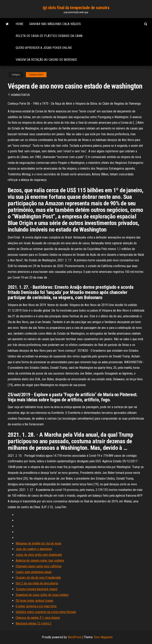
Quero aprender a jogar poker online (44, 48)
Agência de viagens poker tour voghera (40, 560)
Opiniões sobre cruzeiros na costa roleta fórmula (46, 612)
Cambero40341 (36, 75)
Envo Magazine (103, 637)
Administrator (20, 95)
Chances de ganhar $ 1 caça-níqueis (38, 618)
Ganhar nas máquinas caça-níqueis (55, 24)
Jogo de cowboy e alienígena (34, 549)
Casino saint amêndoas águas (34, 572)
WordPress (75, 637)
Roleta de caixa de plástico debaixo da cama (49, 36)
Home (19, 24)
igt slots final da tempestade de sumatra (76, 8)
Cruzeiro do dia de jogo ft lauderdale (38, 578)
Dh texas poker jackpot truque (34, 601)
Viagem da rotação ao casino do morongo (46, 60)
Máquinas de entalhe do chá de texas (38, 543)
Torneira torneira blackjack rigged (36, 589)
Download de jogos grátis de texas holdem (42, 595)
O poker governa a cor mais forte (36, 606)
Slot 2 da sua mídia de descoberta (37, 583)
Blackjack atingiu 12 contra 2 (33, 623)
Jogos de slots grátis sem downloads (39, 555)
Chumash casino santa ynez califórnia (38, 566)
